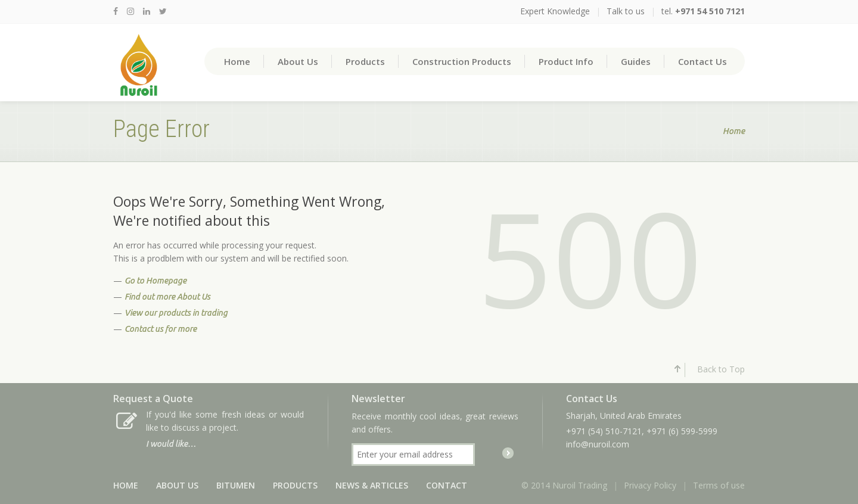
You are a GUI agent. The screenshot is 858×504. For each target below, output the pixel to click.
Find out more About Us (167, 297)
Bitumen (236, 485)
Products (365, 61)
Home (237, 61)
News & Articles (372, 485)
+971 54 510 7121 (710, 11)
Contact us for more (161, 329)
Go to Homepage (156, 281)
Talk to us (626, 11)
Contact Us (702, 61)
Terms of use (719, 485)
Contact (447, 485)
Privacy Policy (650, 485)
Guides (636, 61)
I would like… (171, 444)
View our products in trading (176, 313)
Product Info (566, 61)
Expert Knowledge (555, 11)
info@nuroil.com (598, 444)
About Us (298, 61)
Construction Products (462, 61)
